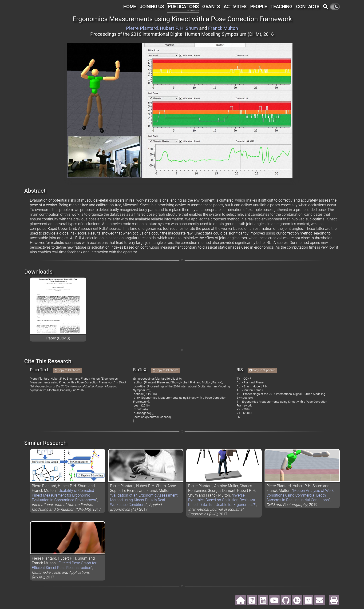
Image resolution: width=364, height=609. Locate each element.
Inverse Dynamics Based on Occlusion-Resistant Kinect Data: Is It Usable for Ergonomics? (222, 500)
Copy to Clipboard (68, 370)
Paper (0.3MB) (58, 338)
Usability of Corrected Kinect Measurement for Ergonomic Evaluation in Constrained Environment (64, 495)
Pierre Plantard (142, 28)
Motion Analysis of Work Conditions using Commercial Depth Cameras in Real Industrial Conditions (300, 495)
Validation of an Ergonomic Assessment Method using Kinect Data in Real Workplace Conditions (144, 500)
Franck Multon (223, 28)
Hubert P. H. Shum (179, 28)
